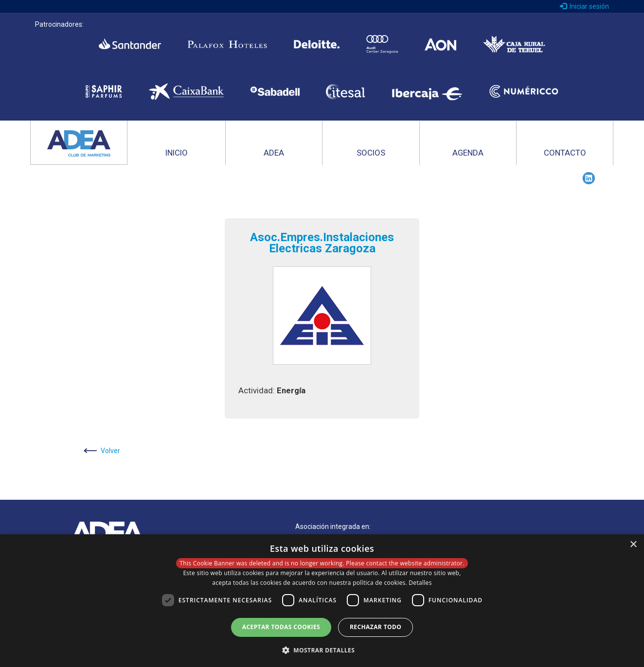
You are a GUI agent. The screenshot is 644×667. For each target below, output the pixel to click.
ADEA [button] (274, 153)
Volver (110, 451)
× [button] (633, 545)
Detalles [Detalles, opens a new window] (420, 583)
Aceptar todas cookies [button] (281, 627)
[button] (322, 650)
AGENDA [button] (468, 153)
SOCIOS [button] (371, 153)
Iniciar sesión (584, 6)
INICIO (177, 153)
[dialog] (322, 601)
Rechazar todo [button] (376, 627)
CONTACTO (565, 153)
